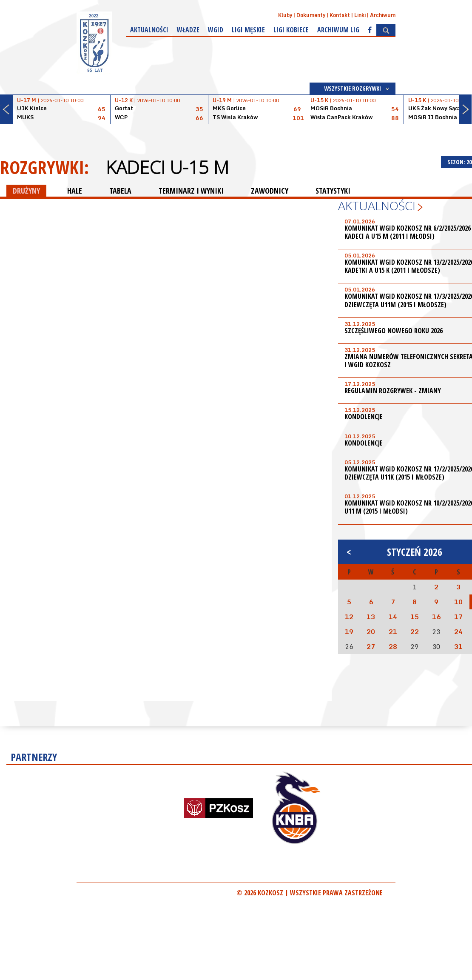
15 (415, 617)
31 (458, 646)
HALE (75, 191)
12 (349, 617)
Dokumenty (311, 15)
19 (349, 631)
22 (415, 631)
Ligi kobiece (291, 30)
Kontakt (340, 15)
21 (393, 631)
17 (458, 617)
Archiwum (383, 15)
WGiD (216, 30)
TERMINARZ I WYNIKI (191, 191)
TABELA (120, 191)
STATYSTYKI (333, 191)
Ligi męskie (248, 30)
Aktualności (149, 30)
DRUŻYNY (26, 191)
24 (458, 631)
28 (393, 646)
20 (371, 631)
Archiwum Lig (338, 30)
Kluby (285, 15)
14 (393, 617)
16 (436, 617)
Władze (188, 30)
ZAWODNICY (270, 191)
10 (458, 602)
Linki (360, 15)
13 (371, 617)
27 (371, 646)
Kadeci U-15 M (167, 167)
